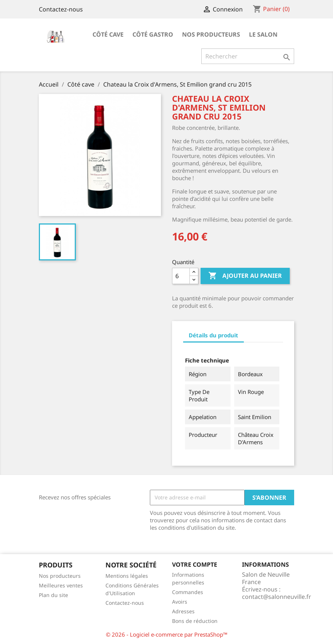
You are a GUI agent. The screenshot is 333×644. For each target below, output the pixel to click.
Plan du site (53, 595)
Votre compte (195, 564)
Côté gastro (153, 34)
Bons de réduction (195, 621)
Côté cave (108, 34)
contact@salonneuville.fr (277, 597)
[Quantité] (181, 276)
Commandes (188, 592)
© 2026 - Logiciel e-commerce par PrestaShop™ (167, 634)
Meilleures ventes (61, 585)
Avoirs (180, 602)
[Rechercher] (248, 56)
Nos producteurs (211, 34)
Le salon (263, 34)
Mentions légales (127, 576)
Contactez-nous (61, 9)
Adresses (183, 611)
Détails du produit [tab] (213, 335)
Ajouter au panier (245, 276)
